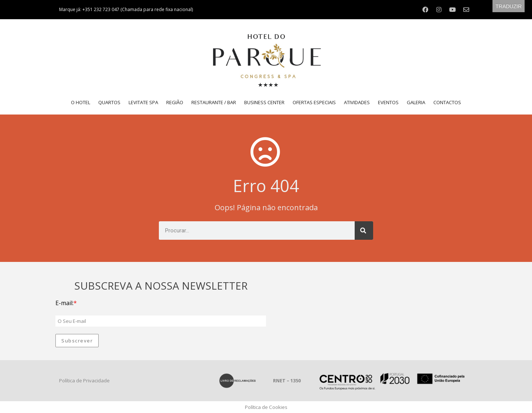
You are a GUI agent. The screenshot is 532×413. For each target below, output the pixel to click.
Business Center (264, 102)
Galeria (416, 102)
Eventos (388, 102)
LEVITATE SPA (143, 102)
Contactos (447, 102)
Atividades (357, 102)
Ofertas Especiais (314, 102)
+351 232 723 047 (101, 9)
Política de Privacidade (84, 380)
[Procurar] (364, 231)
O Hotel (81, 102)
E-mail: (64, 303)
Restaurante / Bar (214, 102)
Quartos (109, 102)
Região (175, 102)
